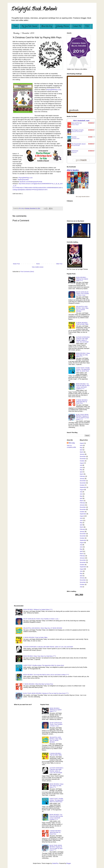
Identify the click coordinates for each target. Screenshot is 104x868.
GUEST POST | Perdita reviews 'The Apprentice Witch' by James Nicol (83, 369)
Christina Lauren (76, 139)
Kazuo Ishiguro (76, 125)
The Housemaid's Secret (78, 144)
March (82, 452)
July (81, 465)
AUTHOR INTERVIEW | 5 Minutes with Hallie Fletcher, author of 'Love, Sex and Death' (83, 339)
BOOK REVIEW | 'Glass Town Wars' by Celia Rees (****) (83, 355)
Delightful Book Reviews (34, 9)
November (83, 459)
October (82, 461)
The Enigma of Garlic (78, 130)
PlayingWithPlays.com (54, 90)
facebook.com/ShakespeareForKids (31, 182)
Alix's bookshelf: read (81, 121)
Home (15, 26)
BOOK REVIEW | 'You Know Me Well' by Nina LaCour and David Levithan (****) (83, 386)
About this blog (47, 26)
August (82, 443)
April (81, 450)
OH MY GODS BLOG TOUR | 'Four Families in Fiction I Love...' (83, 294)
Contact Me (77, 26)
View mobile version (38, 267)
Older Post (59, 264)
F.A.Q (87, 26)
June (81, 445)
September (83, 487)
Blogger (69, 863)
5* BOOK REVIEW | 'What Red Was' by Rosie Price (82, 402)
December (83, 456)
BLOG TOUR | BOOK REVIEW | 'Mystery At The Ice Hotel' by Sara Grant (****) (83, 417)
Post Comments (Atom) (27, 272)
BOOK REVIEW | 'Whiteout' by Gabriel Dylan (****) (82, 279)
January (82, 454)
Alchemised (75, 151)
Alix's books (73, 170)
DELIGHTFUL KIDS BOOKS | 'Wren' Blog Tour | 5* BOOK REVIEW (82, 309)
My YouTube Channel (29, 26)
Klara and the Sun (77, 123)
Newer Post (16, 264)
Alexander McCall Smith (77, 132)
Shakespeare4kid (23, 180)
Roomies (74, 137)
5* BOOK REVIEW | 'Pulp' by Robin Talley (82, 323)
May (81, 448)
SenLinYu (75, 152)
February (82, 476)
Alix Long (72, 443)
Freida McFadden (76, 146)
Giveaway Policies (62, 26)
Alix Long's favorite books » (83, 197)
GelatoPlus (55, 863)
